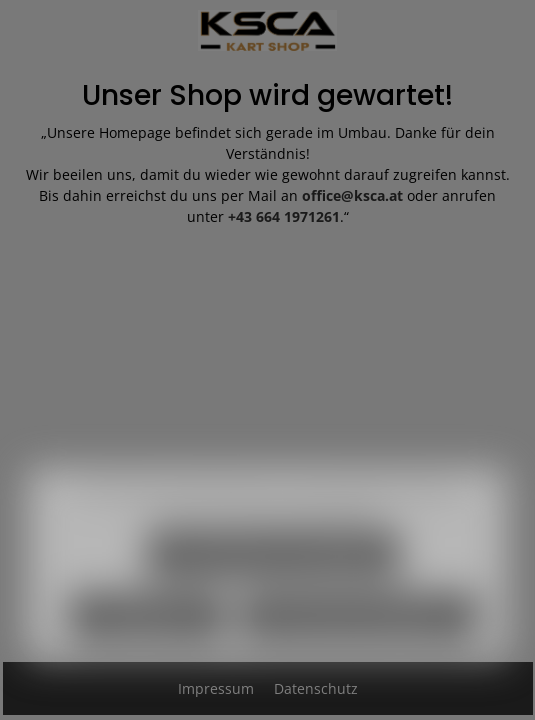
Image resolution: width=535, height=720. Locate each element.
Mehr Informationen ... (318, 528)
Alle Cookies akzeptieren (359, 635)
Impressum (218, 688)
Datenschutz (316, 688)
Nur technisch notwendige (273, 573)
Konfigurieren (147, 635)
